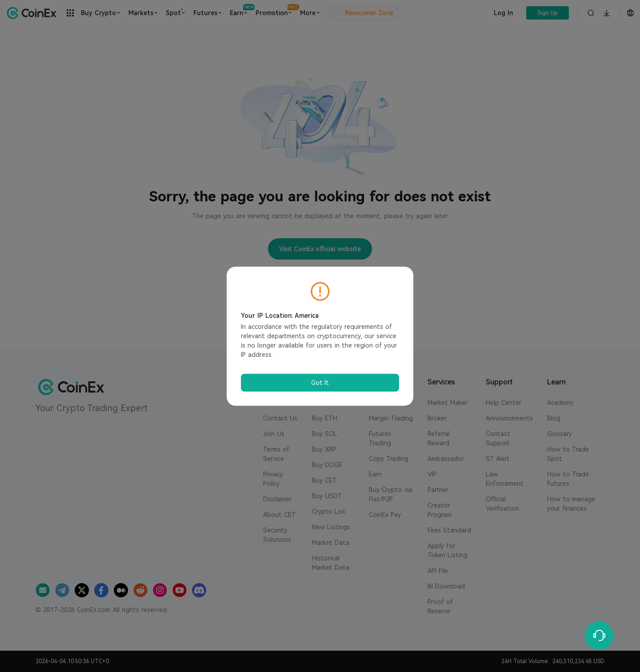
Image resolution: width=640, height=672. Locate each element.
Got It (320, 383)
